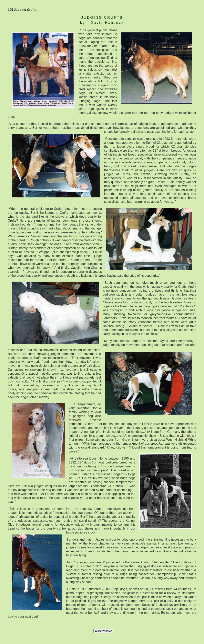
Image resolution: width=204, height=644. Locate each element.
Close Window (103, 631)
